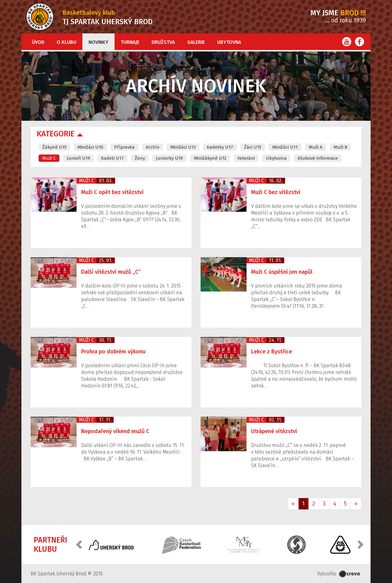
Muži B (340, 147)
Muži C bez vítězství (276, 192)
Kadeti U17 (112, 158)
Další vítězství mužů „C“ (111, 272)
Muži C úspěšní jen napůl (282, 272)
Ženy (140, 158)
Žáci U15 (253, 147)
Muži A (316, 147)
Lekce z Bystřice (271, 352)
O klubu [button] (66, 42)
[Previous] (293, 504)
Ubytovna (229, 42)
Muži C (49, 158)
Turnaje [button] (130, 42)
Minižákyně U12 (210, 158)
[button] (80, 544)
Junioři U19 (78, 158)
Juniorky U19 (169, 158)
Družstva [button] (163, 42)
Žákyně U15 (54, 147)
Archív (153, 147)
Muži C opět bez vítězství (112, 192)
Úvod (38, 42)
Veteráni (246, 158)
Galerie (196, 42)
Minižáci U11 (285, 147)
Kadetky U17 (220, 147)
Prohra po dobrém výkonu (113, 352)
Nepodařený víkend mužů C (115, 431)
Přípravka (124, 147)
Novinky (98, 42)
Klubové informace (318, 158)
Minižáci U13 (183, 147)
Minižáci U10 (90, 147)
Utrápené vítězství (274, 431)
